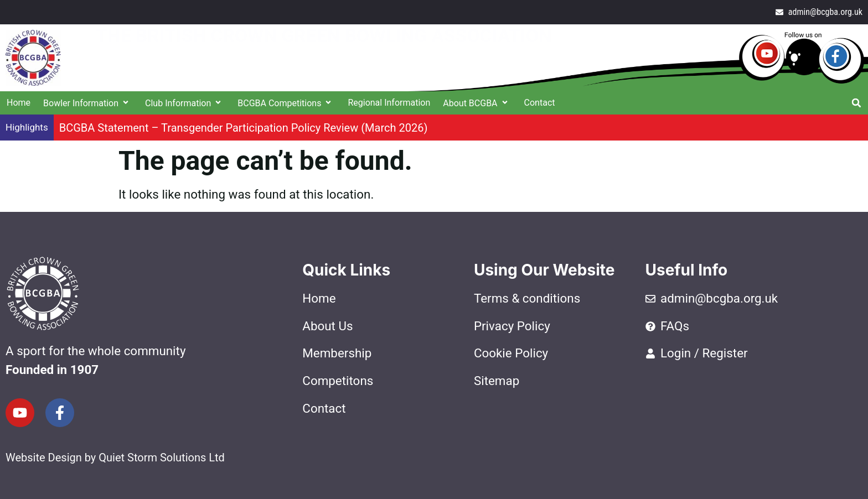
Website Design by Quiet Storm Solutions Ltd (115, 458)
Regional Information (389, 103)
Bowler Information (88, 103)
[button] (856, 103)
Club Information (185, 103)
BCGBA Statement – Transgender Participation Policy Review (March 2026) (244, 128)
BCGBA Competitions (286, 103)
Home (19, 103)
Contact (540, 103)
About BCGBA (477, 103)
